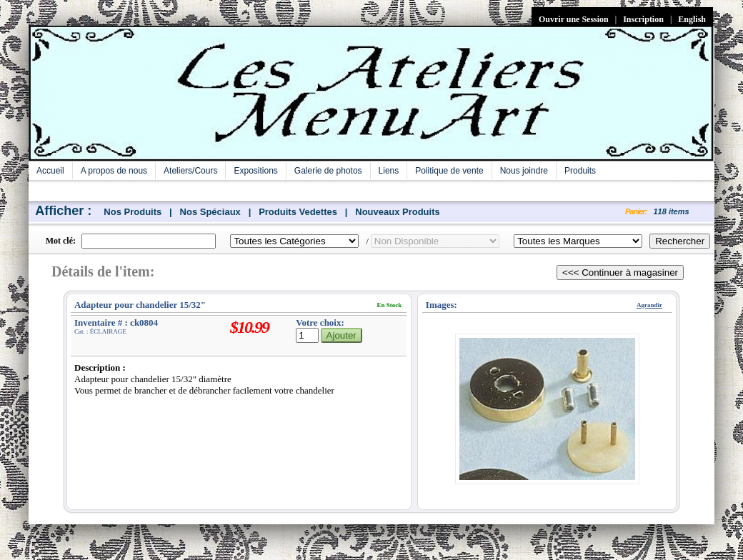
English (692, 19)
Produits (580, 171)
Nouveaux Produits (397, 212)
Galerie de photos (328, 171)
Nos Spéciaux (210, 212)
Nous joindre (524, 171)
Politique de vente (449, 171)
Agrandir (649, 305)
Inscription (643, 19)
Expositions (255, 171)
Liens (389, 171)
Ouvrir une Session (574, 19)
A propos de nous (114, 171)
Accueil (50, 171)
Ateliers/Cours (190, 171)
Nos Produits (133, 212)
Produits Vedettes (298, 212)
